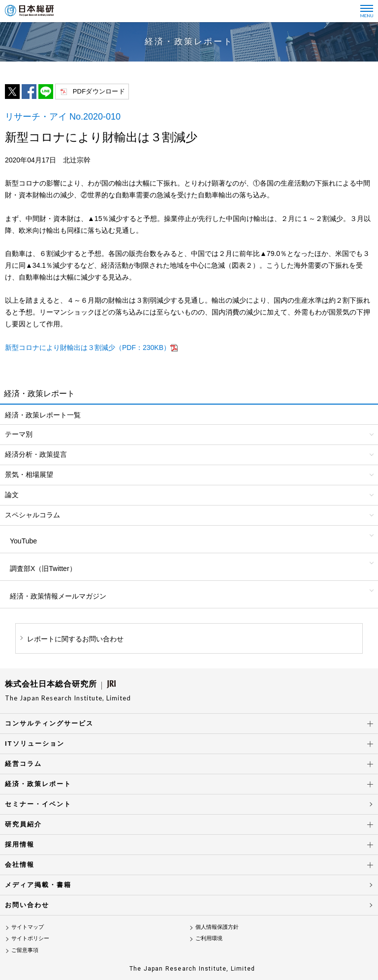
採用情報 (20, 844)
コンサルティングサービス (49, 723)
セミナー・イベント (38, 804)
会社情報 (20, 865)
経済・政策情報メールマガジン (58, 596)
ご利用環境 (209, 938)
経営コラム (23, 764)
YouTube (23, 541)
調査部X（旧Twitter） (43, 569)
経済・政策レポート (38, 784)
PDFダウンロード (99, 91)
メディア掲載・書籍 (38, 885)
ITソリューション (35, 743)
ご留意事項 (25, 950)
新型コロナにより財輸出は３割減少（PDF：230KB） (88, 348)
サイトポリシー (30, 938)
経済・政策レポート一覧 (43, 415)
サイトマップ (28, 927)
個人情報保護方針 (217, 927)
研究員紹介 (23, 824)
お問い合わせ (27, 905)
